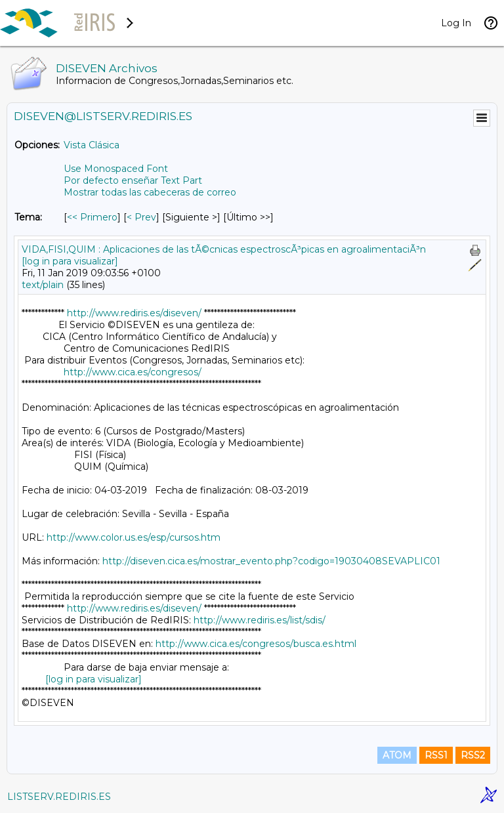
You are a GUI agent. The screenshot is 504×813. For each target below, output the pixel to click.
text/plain (43, 285)
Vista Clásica (92, 145)
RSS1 (436, 755)
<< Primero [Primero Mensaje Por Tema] (92, 217)
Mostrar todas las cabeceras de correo (150, 192)
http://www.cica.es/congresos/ (133, 372)
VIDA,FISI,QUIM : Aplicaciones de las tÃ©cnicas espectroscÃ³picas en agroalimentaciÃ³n (224, 249)
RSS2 (473, 755)
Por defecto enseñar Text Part (133, 180)
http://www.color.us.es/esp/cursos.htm (134, 537)
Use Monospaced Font (116, 169)
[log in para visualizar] (70, 261)
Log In (456, 23)
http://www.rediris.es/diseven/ (134, 313)
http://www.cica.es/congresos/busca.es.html (256, 644)
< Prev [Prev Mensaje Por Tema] (141, 217)
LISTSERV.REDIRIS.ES (59, 797)
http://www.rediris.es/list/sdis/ (260, 620)
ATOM (397, 755)
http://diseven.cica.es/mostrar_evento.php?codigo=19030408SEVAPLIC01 (271, 561)
